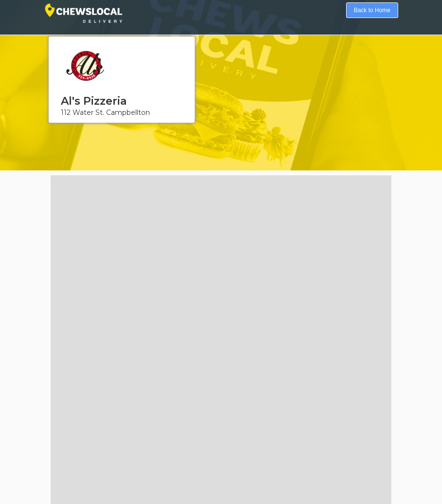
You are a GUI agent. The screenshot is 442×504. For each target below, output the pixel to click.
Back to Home (372, 10)
